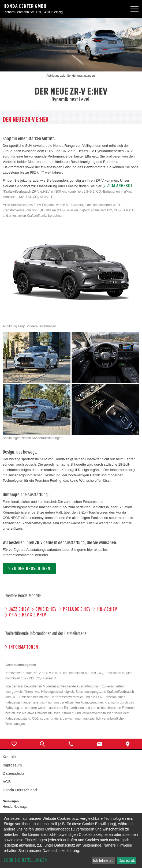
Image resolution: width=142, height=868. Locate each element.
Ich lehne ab (103, 860)
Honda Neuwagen (16, 807)
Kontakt (9, 757)
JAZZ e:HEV (19, 609)
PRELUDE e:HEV (77, 609)
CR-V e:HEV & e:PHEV (28, 615)
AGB (7, 782)
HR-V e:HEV (107, 609)
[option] (71, 64)
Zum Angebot (120, 186)
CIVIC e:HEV (46, 609)
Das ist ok (127, 860)
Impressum (12, 765)
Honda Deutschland (20, 790)
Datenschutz (14, 773)
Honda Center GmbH (25, 6)
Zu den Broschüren (31, 569)
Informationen (24, 647)
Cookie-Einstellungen (25, 860)
